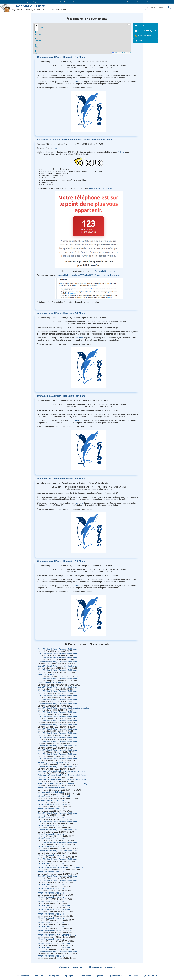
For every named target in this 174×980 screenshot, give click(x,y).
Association (83, 34)
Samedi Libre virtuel (54, 796)
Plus (66, 2)
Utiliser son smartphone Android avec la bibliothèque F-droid (74, 140)
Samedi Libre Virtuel (54, 805)
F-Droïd (121, 152)
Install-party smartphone (53, 763)
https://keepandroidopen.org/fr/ (102, 188)
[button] (36, 26)
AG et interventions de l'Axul (57, 931)
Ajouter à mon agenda (145, 31)
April (28, 2)
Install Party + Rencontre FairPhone (61, 57)
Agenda (139, 26)
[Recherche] (169, 7)
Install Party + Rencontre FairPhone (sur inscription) (64, 708)
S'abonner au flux (143, 36)
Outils (72, 2)
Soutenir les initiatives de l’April (137, 2)
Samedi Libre (51, 800)
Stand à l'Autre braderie (51, 683)
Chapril (35, 2)
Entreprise (83, 41)
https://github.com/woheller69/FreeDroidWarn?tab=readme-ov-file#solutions (89, 275)
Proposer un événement (71, 967)
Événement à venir (83, 27)
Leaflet (115, 53)
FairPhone (79, 82)
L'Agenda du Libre (29, 6)
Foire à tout (46, 674)
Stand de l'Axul (52, 788)
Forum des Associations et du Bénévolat (62, 868)
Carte (138, 41)
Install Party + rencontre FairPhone (62, 771)
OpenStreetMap (126, 53)
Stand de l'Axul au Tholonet (55, 792)
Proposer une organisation (102, 967)
